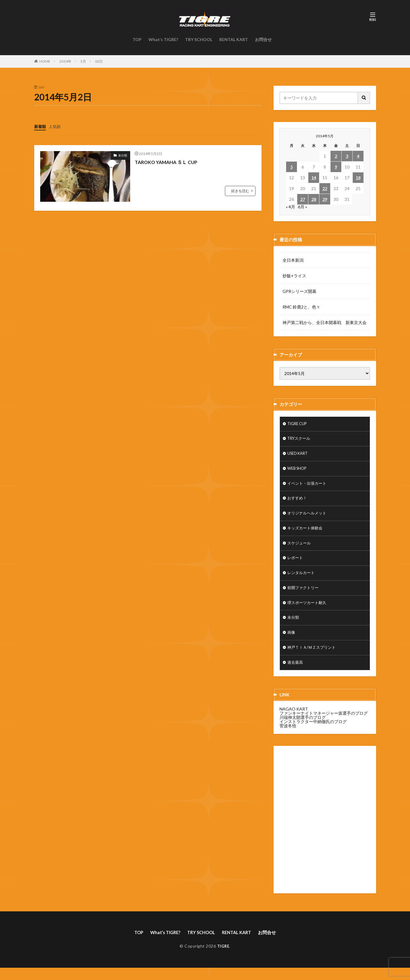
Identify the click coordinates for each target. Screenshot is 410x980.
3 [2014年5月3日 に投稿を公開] (347, 156)
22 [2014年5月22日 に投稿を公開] (325, 188)
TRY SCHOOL (199, 39)
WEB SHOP (298, 471)
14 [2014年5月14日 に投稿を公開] (314, 178)
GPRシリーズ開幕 (299, 291)
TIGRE (223, 958)
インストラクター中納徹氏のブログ (313, 733)
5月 (83, 61)
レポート (296, 565)
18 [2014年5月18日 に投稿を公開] (358, 178)
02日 (99, 61)
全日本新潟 (293, 260)
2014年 (65, 61)
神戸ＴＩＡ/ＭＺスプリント (313, 658)
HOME (45, 61)
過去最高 (296, 674)
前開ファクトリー (304, 596)
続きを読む (240, 191)
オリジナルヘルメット (308, 518)
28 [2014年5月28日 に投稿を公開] (314, 199)
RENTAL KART (234, 39)
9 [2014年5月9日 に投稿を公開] (336, 167)
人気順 (56, 126)
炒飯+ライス (294, 276)
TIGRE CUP (299, 424)
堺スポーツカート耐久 (308, 611)
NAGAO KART (294, 720)
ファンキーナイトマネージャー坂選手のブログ (324, 724)
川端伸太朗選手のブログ (303, 729)
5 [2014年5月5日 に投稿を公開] (292, 167)
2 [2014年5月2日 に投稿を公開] (336, 156)
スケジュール (300, 549)
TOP (137, 39)
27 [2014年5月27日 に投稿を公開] (303, 199)
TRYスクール (300, 440)
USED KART (299, 456)
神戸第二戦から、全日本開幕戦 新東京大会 (325, 322)
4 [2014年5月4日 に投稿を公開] (358, 156)
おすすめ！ (298, 502)
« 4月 (290, 207)
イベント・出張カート (308, 487)
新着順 (40, 126)
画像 (292, 643)
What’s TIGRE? (163, 39)
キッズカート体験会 (306, 533)
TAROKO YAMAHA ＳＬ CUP (170, 162)
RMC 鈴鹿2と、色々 (301, 307)
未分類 (123, 155)
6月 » (302, 207)
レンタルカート (302, 580)
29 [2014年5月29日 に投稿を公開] (325, 199)
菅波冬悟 (288, 737)
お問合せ (263, 39)
